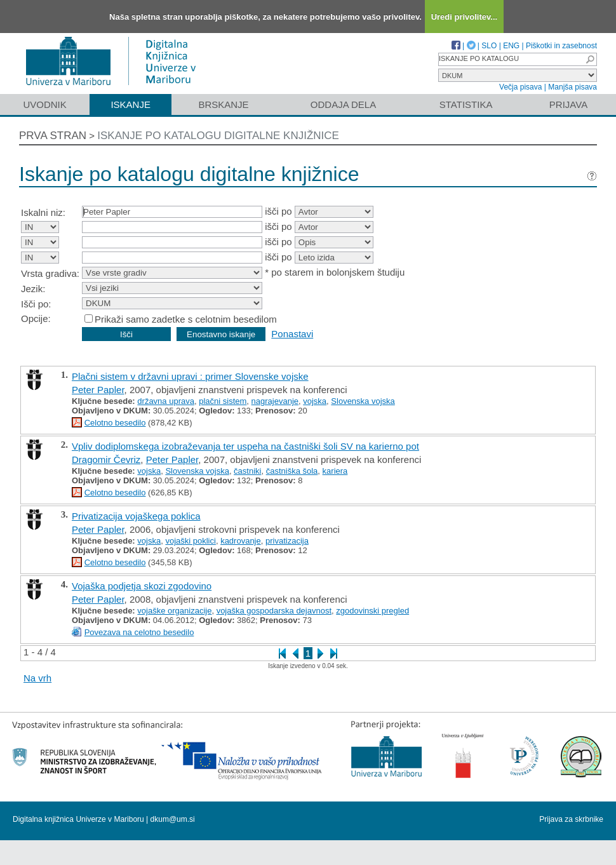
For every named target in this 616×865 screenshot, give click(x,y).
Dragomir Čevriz (106, 459)
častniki (247, 471)
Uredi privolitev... (465, 17)
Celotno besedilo (115, 423)
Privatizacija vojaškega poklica (136, 516)
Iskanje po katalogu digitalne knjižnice (218, 136)
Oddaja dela (343, 104)
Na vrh (37, 678)
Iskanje (131, 104)
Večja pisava (520, 87)
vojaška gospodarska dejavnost (274, 611)
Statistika (466, 104)
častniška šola (292, 471)
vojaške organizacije (174, 611)
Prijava (568, 104)
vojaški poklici (190, 541)
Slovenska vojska (363, 401)
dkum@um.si (173, 819)
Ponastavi (292, 334)
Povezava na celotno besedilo (139, 632)
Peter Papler (98, 390)
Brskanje (223, 104)
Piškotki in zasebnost (561, 46)
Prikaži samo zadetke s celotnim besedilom (186, 319)
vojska (315, 401)
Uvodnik (44, 104)
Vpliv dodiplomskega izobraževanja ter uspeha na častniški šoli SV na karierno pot (245, 446)
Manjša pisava (572, 87)
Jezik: (33, 289)
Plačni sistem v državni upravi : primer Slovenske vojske (190, 376)
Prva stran (53, 136)
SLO (489, 46)
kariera (335, 471)
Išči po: (36, 304)
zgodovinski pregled (372, 611)
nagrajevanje (275, 401)
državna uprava (166, 401)
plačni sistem (223, 401)
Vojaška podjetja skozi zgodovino (142, 586)
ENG (511, 46)
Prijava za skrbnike (571, 819)
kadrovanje (241, 541)
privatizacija (287, 541)
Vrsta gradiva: (50, 273)
